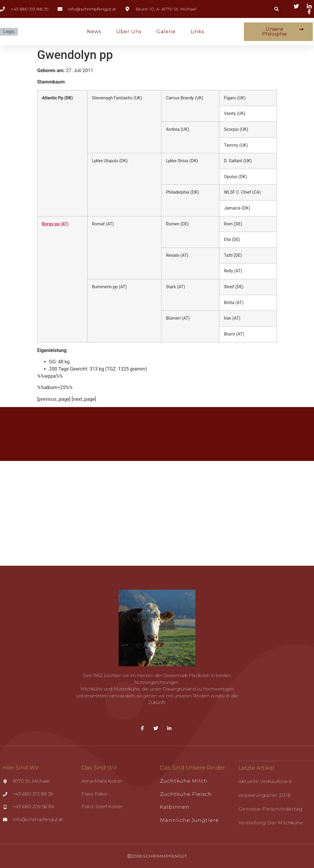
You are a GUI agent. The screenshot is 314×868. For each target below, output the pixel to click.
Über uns (129, 32)
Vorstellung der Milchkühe (271, 822)
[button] (277, 9)
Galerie (166, 32)
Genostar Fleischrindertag (270, 809)
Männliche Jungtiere (189, 820)
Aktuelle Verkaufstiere (265, 781)
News (94, 32)
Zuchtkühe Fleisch (186, 794)
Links (197, 32)
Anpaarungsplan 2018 (265, 795)
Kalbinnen (175, 807)
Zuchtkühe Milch (184, 781)
